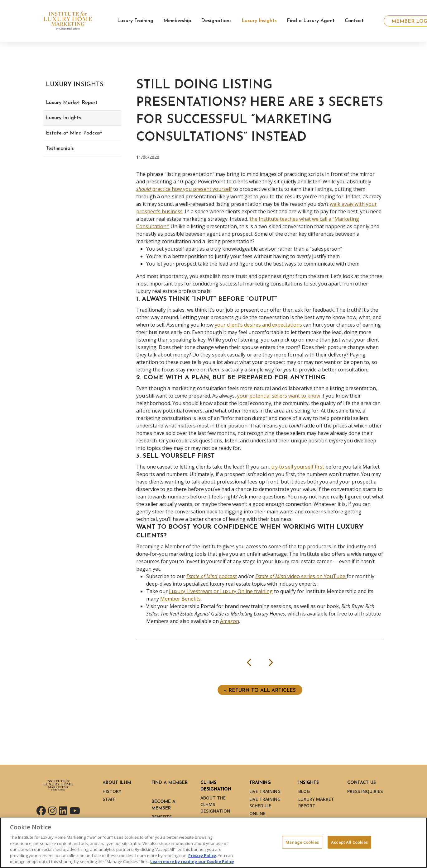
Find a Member (170, 783)
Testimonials (60, 149)
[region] (213, 843)
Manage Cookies (302, 842)
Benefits (162, 817)
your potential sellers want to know (279, 396)
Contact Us (362, 783)
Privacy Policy (202, 856)
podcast (212, 576)
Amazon (230, 621)
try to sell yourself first (298, 467)
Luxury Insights (63, 118)
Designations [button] (216, 21)
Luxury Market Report (72, 103)
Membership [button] (177, 21)
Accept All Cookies (349, 842)
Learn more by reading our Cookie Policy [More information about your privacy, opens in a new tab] (192, 861)
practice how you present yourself (184, 189)
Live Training (265, 791)
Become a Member (163, 805)
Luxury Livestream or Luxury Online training (221, 591)
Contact (354, 21)
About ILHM (117, 783)
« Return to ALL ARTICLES (260, 691)
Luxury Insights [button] (259, 21)
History (112, 791)
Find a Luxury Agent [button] (311, 21)
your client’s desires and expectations (258, 325)
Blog (304, 791)
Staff (109, 799)
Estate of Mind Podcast (74, 133)
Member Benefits (180, 599)
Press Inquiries (365, 791)
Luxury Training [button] (135, 21)
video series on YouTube (301, 576)
